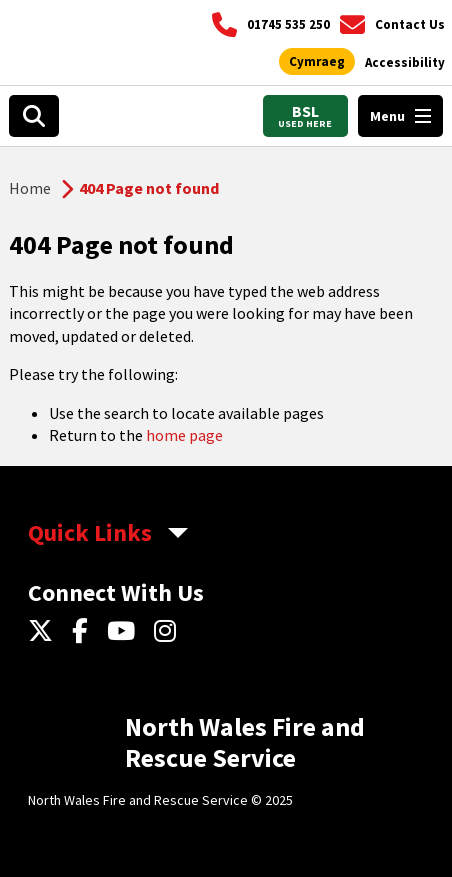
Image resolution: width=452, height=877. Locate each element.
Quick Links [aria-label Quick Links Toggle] (90, 532)
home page (184, 435)
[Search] (34, 116)
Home (30, 188)
